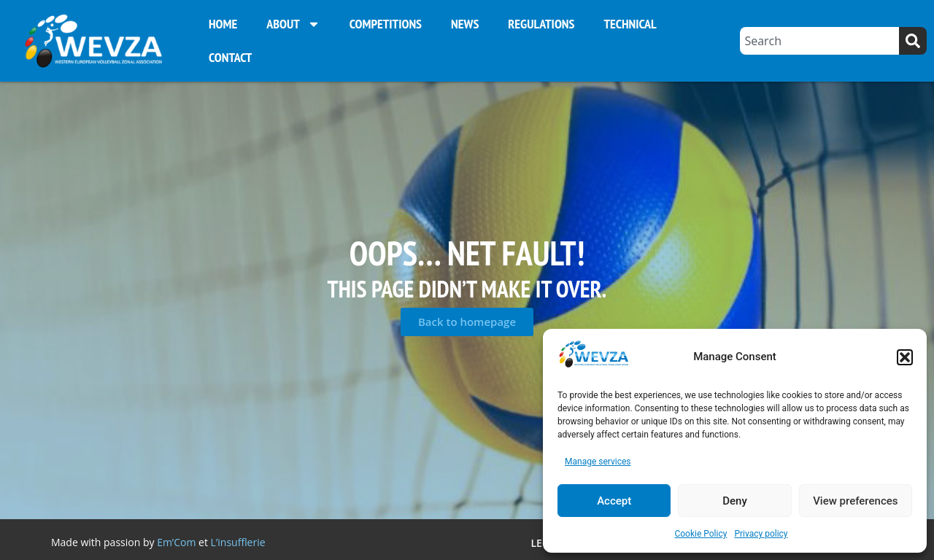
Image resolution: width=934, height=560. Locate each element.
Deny (735, 501)
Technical (630, 24)
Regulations (541, 24)
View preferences (855, 501)
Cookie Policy (700, 534)
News (465, 24)
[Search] (913, 41)
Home (223, 24)
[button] (905, 357)
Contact (230, 57)
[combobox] (819, 41)
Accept (614, 501)
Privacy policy (761, 534)
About (293, 24)
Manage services (598, 462)
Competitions (386, 24)
